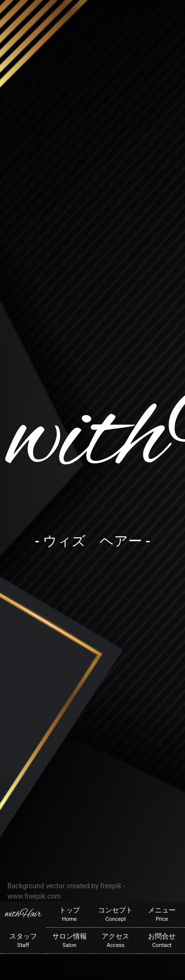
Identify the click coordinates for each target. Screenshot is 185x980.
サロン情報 (70, 941)
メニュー (162, 915)
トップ (70, 915)
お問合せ (162, 941)
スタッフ (23, 941)
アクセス (116, 941)
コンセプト (116, 915)
